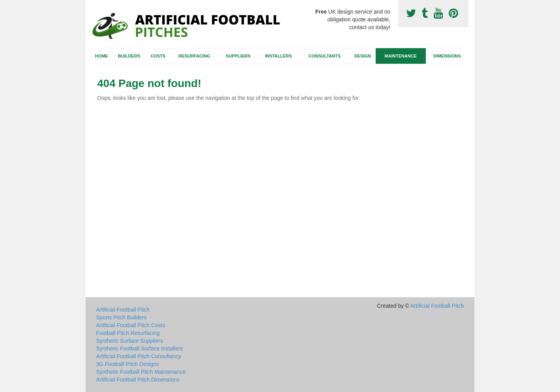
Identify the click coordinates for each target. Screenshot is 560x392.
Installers (278, 56)
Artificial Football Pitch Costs (130, 325)
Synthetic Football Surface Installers (139, 348)
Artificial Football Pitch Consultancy (139, 356)
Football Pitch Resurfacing (128, 333)
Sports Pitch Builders (121, 317)
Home (101, 56)
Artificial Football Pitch (123, 310)
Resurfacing (194, 56)
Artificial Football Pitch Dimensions (138, 380)
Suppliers (238, 56)
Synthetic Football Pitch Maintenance (141, 372)
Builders (129, 56)
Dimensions (447, 56)
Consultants (325, 56)
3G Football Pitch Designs (128, 364)
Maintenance (401, 56)
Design (363, 56)
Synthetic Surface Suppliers (129, 341)
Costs (158, 56)
